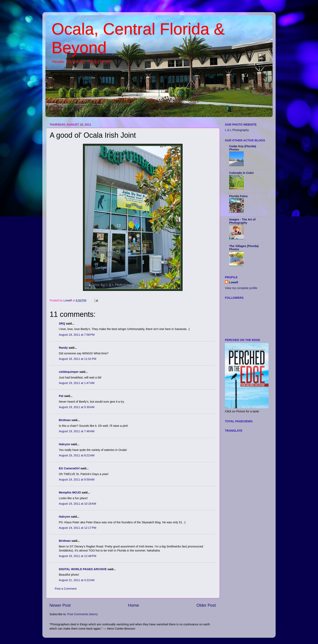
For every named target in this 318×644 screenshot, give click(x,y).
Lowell (234, 282)
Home (134, 605)
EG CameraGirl (69, 468)
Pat (61, 396)
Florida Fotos (238, 196)
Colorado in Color (242, 173)
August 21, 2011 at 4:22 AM (77, 580)
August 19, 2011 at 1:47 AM (77, 383)
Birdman (65, 420)
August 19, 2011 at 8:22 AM (77, 455)
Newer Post (60, 605)
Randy (63, 348)
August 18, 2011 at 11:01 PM (77, 359)
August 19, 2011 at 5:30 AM (77, 407)
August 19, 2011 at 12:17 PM (77, 528)
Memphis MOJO (70, 492)
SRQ (62, 324)
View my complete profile (241, 288)
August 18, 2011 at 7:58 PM (77, 335)
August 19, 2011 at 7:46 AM (77, 431)
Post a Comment (66, 589)
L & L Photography (237, 130)
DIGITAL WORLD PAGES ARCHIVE (83, 569)
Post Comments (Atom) (83, 614)
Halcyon (64, 444)
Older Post (206, 605)
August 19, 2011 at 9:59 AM (77, 480)
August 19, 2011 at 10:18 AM (77, 504)
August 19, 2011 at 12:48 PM (77, 556)
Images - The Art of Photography (242, 221)
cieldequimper (69, 372)
